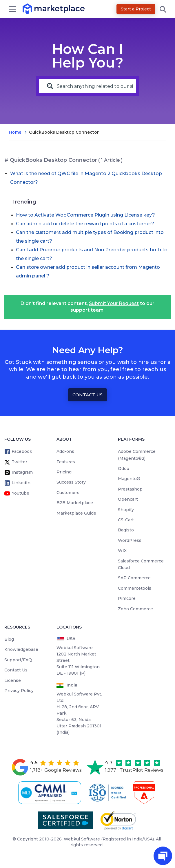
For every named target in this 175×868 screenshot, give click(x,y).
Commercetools (135, 588)
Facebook (22, 451)
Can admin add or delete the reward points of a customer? (85, 224)
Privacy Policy (19, 691)
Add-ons (65, 451)
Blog (9, 639)
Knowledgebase (21, 649)
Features (66, 462)
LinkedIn (21, 483)
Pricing (64, 472)
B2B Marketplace (75, 503)
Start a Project (136, 9)
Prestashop (130, 489)
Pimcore (127, 598)
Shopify (126, 510)
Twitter (19, 462)
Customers (68, 493)
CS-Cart (126, 520)
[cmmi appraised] (51, 793)
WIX (122, 551)
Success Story (71, 482)
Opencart (128, 499)
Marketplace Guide (76, 513)
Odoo (124, 468)
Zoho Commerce (135, 609)
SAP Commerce (134, 578)
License (13, 680)
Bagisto (126, 530)
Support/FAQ (18, 660)
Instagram (22, 472)
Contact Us (87, 395)
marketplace (34, 9)
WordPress (130, 540)
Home (15, 132)
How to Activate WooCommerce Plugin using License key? (85, 215)
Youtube (21, 493)
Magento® (129, 479)
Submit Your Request (114, 303)
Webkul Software (82, 839)
